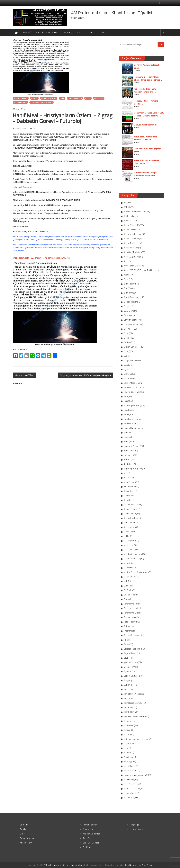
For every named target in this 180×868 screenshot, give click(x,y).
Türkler (127, 734)
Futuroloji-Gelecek (49, 98)
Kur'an (88, 98)
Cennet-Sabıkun (131, 320)
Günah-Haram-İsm (132, 428)
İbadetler (128, 464)
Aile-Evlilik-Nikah (131, 248)
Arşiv (79, 33)
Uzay (126, 748)
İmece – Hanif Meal (25, 375)
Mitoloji (127, 563)
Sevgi (126, 658)
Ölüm (126, 586)
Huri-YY (127, 460)
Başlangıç (135, 825)
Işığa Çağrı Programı (133, 469)
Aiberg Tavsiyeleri (131, 243)
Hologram (128, 455)
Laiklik (126, 536)
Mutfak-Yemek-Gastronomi (136, 572)
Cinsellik (127, 338)
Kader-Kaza (129, 491)
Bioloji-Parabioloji (132, 297)
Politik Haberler (130, 622)
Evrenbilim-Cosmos (133, 387)
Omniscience (89, 829)
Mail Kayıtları (129, 541)
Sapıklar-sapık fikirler (133, 649)
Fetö (126, 396)
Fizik (126, 401)
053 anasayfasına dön (41, 258)
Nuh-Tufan (128, 581)
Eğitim (126, 369)
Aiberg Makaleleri (131, 239)
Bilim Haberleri (130, 284)
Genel (126, 414)
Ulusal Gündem (130, 743)
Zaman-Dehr (129, 771)
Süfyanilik (128, 685)
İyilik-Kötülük (129, 487)
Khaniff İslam (130, 514)
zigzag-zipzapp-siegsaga (42, 102)
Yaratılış (127, 762)
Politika (127, 626)
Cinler (126, 333)
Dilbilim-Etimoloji (131, 347)
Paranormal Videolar (133, 613)
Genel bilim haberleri (133, 419)
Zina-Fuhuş (129, 780)
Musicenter (129, 568)
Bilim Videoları (130, 288)
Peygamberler (130, 617)
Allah (126, 261)
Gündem (128, 433)
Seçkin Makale (130, 653)
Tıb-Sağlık (128, 721)
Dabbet (34, 98)
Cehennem (128, 315)
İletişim (103, 33)
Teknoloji (128, 698)
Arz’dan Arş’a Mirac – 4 (93, 834)
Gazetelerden (129, 410)
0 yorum (35, 128)
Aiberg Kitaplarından (133, 234)
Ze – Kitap (88, 838)
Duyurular (66, 33)
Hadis (126, 437)
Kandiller (128, 500)
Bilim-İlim (128, 293)
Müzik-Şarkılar (130, 577)
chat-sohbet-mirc (131, 324)
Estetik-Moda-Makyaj (133, 383)
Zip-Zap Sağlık (130, 793)
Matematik (128, 545)
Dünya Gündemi (131, 360)
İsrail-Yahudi (129, 482)
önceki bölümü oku (21, 258)
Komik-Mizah (130, 523)
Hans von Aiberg (75, 98)
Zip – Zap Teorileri (132, 789)
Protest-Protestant (132, 635)
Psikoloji (128, 640)
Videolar (127, 753)
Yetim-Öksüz (129, 766)
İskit (126, 473)
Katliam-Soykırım (131, 505)
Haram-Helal (129, 451)
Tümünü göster (90, 825)
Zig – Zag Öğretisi (91, 843)
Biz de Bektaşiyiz (131, 302)
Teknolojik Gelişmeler (133, 703)
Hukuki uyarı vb (137, 829)
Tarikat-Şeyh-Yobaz (132, 694)
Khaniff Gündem (131, 509)
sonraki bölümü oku (61, 258)
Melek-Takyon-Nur (132, 559)
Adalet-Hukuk (130, 216)
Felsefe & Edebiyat (132, 392)
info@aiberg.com (97, 248)
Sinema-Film (129, 667)
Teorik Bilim (129, 707)
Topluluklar (129, 725)
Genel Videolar (130, 424)
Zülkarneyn (129, 798)
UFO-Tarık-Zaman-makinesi (136, 739)
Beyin (126, 279)
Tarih (126, 689)
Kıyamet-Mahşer (131, 518)
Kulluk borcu (129, 527)
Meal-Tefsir (99, 98)
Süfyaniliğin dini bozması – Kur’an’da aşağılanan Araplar (85, 375)
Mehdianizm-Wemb (132, 554)
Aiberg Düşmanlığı (132, 225)
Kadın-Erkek (129, 496)
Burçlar (127, 306)
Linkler (91, 33)
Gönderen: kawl (20, 128)
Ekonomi (128, 374)
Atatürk (127, 275)
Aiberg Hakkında (21, 98)
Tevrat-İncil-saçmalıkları (134, 716)
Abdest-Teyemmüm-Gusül (135, 212)
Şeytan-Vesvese (131, 662)
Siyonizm (128, 671)
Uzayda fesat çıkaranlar (145, 125)
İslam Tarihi (129, 478)
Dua (126, 356)
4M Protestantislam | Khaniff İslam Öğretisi (112, 13)
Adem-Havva (129, 221)
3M (125, 203)
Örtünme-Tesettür (131, 595)
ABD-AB (127, 207)
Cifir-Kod (128, 329)
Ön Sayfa (128, 590)
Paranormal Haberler (133, 608)
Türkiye (127, 730)
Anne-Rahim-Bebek (132, 266)
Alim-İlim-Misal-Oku (132, 252)
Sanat (126, 644)
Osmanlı (127, 599)
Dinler (126, 351)
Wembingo (129, 757)
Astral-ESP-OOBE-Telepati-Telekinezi (139, 270)
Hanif (62, 98)
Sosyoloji (128, 680)
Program (128, 631)
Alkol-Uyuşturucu (131, 257)
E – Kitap (87, 847)
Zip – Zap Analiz (131, 784)
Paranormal (129, 604)
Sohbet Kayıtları (20, 102)
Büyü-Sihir (128, 311)
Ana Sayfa (27, 33)
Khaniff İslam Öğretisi (46, 33)
